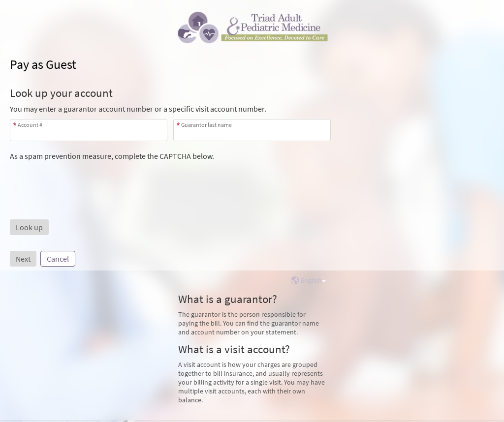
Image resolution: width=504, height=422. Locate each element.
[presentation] (85, 180)
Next (23, 259)
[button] (29, 227)
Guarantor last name (206, 125)
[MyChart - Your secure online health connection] (252, 28)
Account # (30, 125)
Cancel (58, 259)
